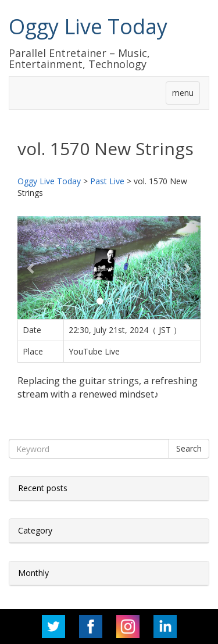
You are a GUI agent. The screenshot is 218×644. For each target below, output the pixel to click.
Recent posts (43, 488)
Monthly (33, 573)
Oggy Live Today (88, 26)
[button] (31, 268)
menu (183, 93)
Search (189, 448)
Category (35, 530)
